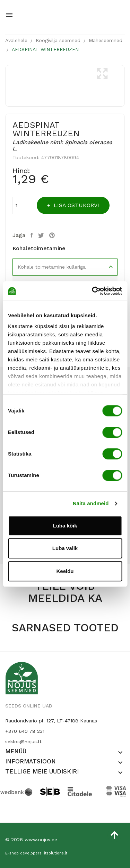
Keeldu (65, 571)
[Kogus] (23, 205)
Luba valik (65, 548)
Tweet (42, 235)
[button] (120, 753)
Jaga (33, 235)
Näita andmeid (91, 503)
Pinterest (53, 235)
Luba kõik (65, 526)
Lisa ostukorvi (76, 205)
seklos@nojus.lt (23, 742)
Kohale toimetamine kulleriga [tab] (52, 267)
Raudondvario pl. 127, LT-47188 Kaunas (51, 721)
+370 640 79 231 (25, 731)
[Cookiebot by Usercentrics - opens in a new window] (93, 291)
